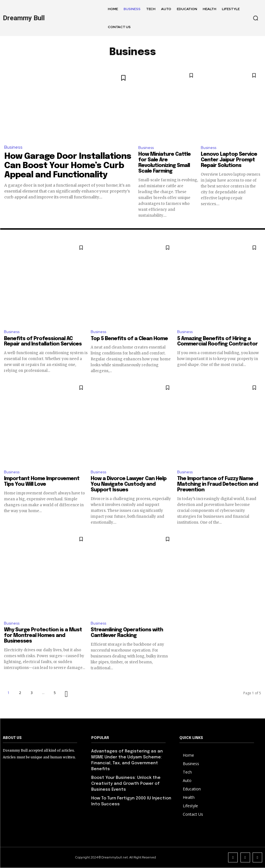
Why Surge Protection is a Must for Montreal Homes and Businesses (43, 639)
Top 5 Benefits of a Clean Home (129, 340)
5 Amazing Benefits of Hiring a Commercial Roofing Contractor (217, 343)
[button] (255, 18)
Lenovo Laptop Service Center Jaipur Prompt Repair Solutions (229, 161)
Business (13, 147)
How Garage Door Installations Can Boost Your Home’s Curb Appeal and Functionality (62, 162)
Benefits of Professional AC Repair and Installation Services (43, 343)
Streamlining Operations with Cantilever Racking (127, 636)
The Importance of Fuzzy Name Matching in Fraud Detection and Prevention (218, 487)
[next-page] (66, 697)
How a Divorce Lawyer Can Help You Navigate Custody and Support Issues (129, 487)
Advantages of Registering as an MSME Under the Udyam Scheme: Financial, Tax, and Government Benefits (132, 759)
